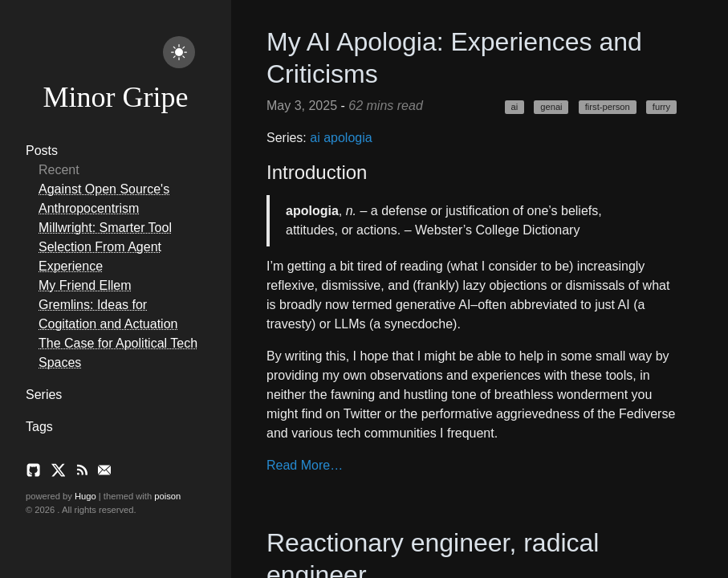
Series (44, 395)
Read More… (305, 465)
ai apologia (341, 138)
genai (551, 107)
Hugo (85, 496)
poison (167, 496)
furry (661, 107)
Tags (39, 427)
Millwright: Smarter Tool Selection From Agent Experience (105, 247)
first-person (608, 107)
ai (514, 107)
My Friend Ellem (85, 285)
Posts (42, 151)
